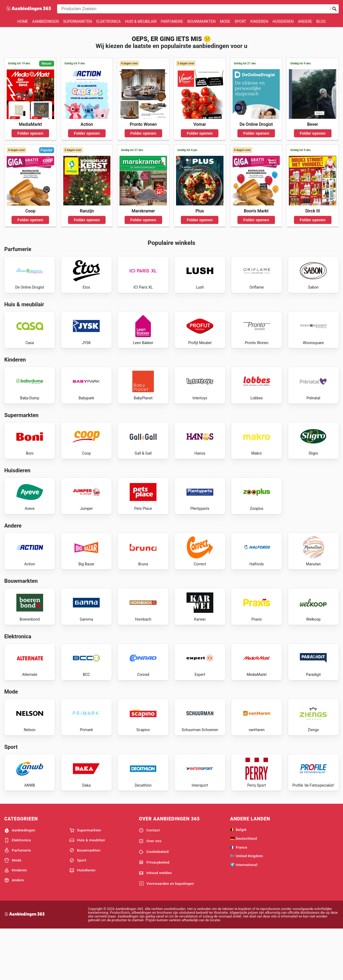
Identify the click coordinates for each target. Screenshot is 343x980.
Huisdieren (283, 21)
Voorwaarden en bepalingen (166, 934)
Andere (305, 21)
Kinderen (259, 21)
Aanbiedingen (45, 21)
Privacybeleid (154, 913)
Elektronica (109, 21)
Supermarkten (78, 21)
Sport (240, 21)
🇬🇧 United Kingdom (247, 906)
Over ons (150, 891)
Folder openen (30, 133)
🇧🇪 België (238, 880)
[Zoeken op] (334, 9)
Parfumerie (172, 21)
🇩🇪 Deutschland (244, 889)
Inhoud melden (155, 923)
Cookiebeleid (154, 902)
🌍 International (244, 915)
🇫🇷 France (239, 897)
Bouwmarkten (201, 21)
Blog (321, 21)
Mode (225, 21)
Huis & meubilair (141, 21)
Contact (149, 880)
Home (23, 21)
